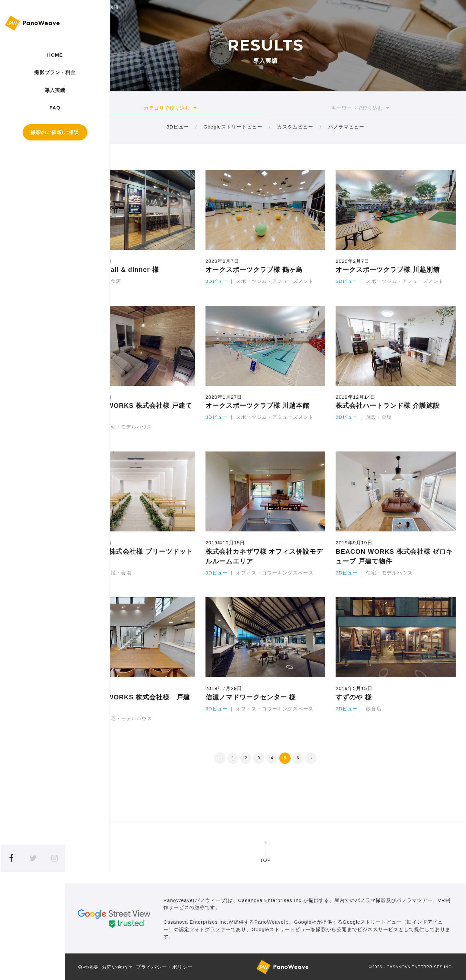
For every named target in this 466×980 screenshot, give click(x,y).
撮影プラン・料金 (32, 76)
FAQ (32, 115)
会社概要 (88, 966)
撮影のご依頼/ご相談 (32, 140)
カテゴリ (170, 108)
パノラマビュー (346, 126)
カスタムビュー (295, 126)
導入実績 (32, 98)
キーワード (361, 108)
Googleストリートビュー (233, 126)
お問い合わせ (117, 966)
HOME (32, 55)
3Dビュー (178, 126)
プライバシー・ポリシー (164, 966)
